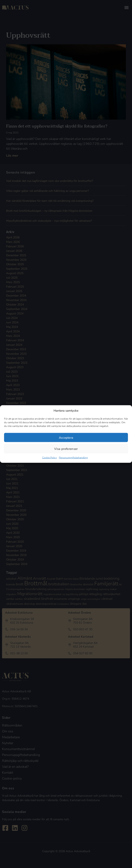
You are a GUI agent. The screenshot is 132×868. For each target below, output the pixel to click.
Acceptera (66, 437)
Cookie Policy (49, 458)
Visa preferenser (66, 449)
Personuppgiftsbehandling (73, 458)
